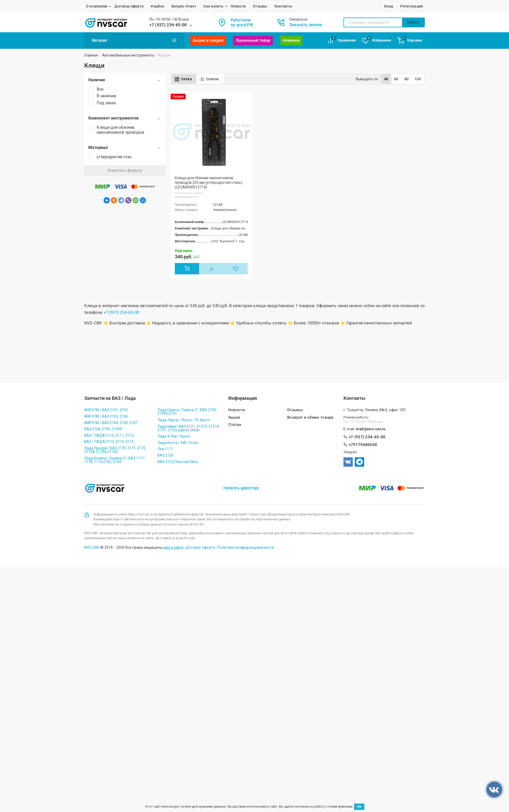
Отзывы (260, 6)
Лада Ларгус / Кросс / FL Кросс (184, 420)
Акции (234, 417)
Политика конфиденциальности (246, 547)
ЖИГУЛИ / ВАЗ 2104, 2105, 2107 (111, 423)
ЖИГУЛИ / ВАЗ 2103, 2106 (106, 416)
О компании (97, 6)
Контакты (283, 6)
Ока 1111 (165, 449)
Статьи (235, 425)
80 (407, 79)
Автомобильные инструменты (128, 55)
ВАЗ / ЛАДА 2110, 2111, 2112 (109, 435)
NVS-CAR (92, 547)
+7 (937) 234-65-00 (168, 25)
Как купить (213, 6)
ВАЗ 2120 (166, 455)
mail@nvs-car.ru (371, 429)
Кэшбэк (158, 6)
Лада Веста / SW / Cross (178, 443)
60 (396, 79)
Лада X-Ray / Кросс (174, 436)
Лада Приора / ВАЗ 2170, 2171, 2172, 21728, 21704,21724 (115, 450)
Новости (238, 6)
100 (418, 79)
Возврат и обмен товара (310, 417)
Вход (389, 6)
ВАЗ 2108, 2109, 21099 (103, 429)
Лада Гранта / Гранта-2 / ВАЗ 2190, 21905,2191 (187, 412)
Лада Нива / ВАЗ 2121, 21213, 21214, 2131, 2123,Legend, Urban (189, 428)
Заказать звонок (306, 25)
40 (386, 79)
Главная (91, 55)
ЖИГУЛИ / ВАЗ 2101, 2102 (106, 410)
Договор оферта (129, 6)
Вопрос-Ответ (184, 6)
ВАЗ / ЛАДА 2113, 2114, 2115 (109, 442)
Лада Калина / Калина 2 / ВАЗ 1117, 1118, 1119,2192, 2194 (115, 460)
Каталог (134, 40)
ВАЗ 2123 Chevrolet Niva (178, 462)
